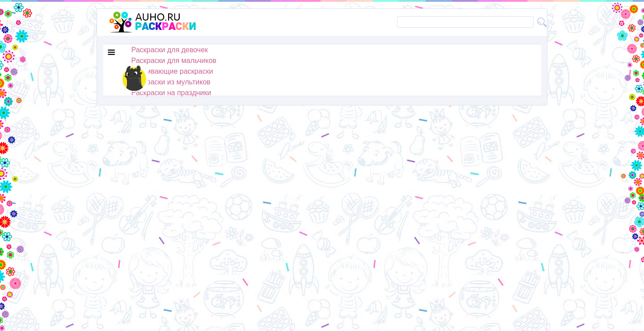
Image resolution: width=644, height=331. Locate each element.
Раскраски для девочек (170, 50)
